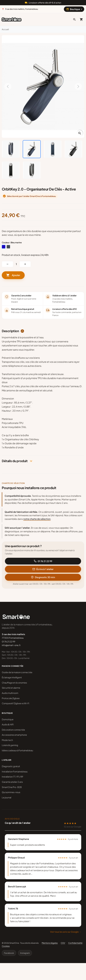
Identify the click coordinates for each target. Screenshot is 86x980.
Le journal (7, 797)
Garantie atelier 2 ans (12, 782)
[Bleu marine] (4, 247)
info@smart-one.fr (11, 645)
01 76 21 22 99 (43, 561)
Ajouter (13, 275)
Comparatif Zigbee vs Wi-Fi (15, 703)
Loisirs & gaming (10, 745)
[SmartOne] (12, 19)
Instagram (25, 953)
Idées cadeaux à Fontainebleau (17, 750)
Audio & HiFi (8, 724)
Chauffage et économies (14, 683)
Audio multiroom (10, 693)
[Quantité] (16, 264)
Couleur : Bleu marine (12, 242)
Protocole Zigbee (11, 698)
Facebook (9, 953)
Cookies (6, 946)
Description (10, 331)
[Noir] (8, 247)
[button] (74, 19)
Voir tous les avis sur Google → (66, 932)
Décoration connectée (13, 730)
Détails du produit (15, 461)
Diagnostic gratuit (11, 766)
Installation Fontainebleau (15, 771)
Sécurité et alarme (11, 688)
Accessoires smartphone (14, 735)
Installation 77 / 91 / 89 (12, 777)
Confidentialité (75, 943)
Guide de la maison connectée (17, 672)
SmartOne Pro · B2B (12, 787)
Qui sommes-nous (11, 792)
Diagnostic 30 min (43, 577)
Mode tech (7, 740)
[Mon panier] (81, 19)
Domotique (8, 719)
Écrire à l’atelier (43, 569)
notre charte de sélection (37, 519)
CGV (63, 943)
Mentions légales (50, 943)
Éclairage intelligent (12, 677)
